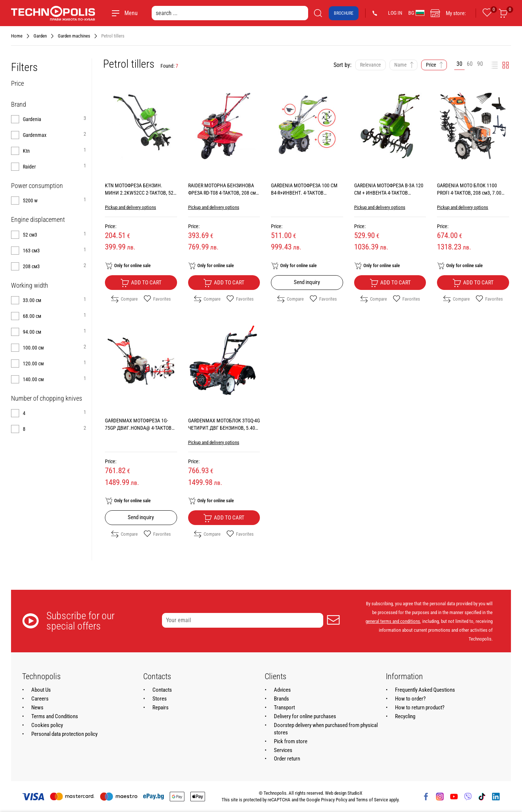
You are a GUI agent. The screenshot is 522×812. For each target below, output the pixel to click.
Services (283, 750)
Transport (284, 708)
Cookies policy (47, 725)
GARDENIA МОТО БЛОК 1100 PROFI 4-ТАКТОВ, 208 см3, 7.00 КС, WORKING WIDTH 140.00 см (470, 193)
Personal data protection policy (64, 734)
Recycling (405, 716)
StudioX (355, 793)
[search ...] (230, 13)
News (37, 708)
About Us (41, 690)
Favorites (157, 299)
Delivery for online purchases (305, 716)
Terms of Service (372, 800)
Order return (287, 759)
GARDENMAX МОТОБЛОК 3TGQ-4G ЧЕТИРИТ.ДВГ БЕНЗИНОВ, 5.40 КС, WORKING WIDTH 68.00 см (224, 428)
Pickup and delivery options (130, 207)
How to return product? (420, 708)
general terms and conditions (393, 621)
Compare (124, 299)
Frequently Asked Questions (425, 690)
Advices (282, 690)
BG (416, 13)
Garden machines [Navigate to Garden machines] (74, 36)
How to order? (410, 699)
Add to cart (141, 283)
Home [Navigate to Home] (17, 36)
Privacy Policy (334, 800)
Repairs (161, 708)
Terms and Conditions (55, 716)
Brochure (344, 13)
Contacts (162, 690)
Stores (160, 699)
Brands (281, 699)
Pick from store (291, 741)
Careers (40, 699)
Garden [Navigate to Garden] (40, 36)
